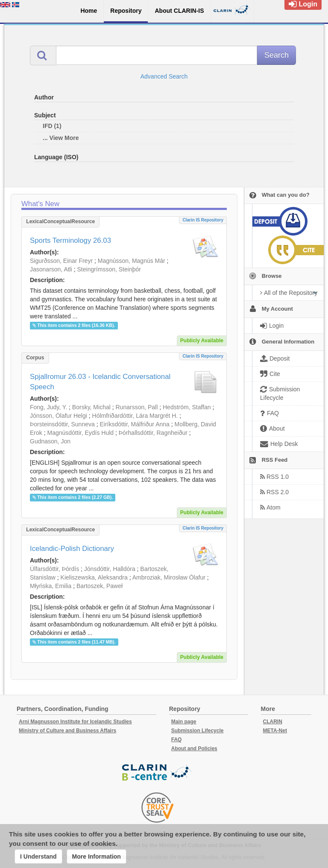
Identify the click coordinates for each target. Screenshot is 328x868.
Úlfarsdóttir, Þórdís (54, 569)
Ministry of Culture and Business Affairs (67, 731)
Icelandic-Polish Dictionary (72, 549)
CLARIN (273, 722)
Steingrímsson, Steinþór (109, 269)
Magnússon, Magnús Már (132, 261)
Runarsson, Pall (137, 407)
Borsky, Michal (91, 407)
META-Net (275, 731)
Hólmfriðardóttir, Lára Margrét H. (135, 416)
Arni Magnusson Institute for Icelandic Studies (75, 722)
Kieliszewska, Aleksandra (94, 577)
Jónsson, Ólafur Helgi (59, 416)
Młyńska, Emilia (51, 586)
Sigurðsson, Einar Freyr (61, 261)
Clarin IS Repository (203, 220)
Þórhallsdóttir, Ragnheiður (153, 433)
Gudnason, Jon (50, 441)
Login (303, 4)
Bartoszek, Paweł (100, 586)
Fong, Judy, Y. (48, 407)
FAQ (177, 740)
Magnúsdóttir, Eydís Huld (80, 433)
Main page (184, 722)
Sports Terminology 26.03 (70, 240)
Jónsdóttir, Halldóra (110, 569)
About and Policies (194, 749)
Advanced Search (164, 76)
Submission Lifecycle (198, 731)
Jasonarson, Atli (51, 269)
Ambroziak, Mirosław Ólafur (169, 577)
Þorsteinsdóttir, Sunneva (62, 424)
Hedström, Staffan (187, 407)
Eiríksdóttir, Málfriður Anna (134, 424)
